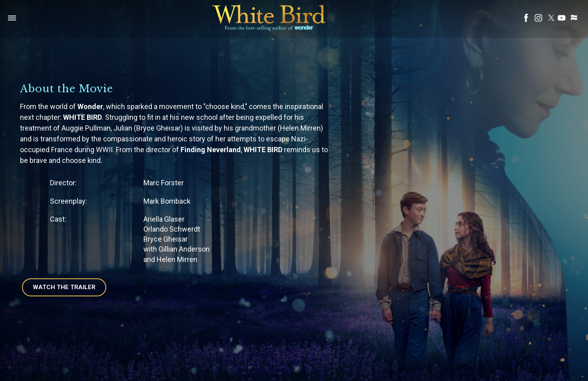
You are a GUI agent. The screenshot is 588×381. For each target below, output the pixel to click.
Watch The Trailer (64, 287)
